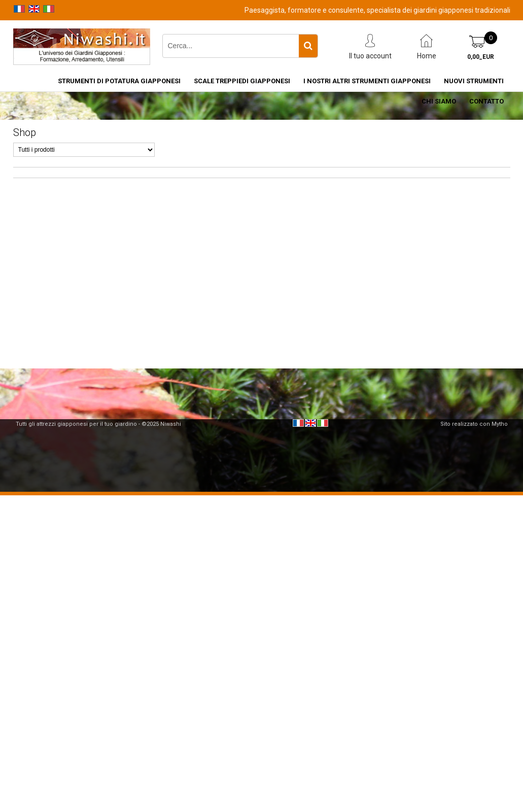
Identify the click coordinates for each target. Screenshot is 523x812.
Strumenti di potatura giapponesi (119, 81)
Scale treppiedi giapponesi (242, 81)
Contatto (486, 101)
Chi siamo (439, 101)
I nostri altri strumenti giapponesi (367, 81)
